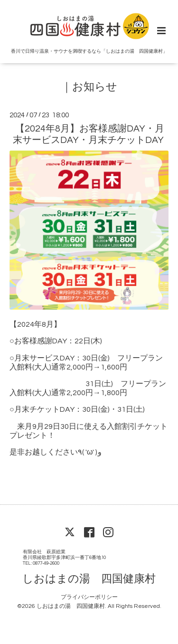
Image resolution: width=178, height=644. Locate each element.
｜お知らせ (89, 87)
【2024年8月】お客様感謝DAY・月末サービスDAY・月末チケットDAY (89, 134)
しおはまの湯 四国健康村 (89, 579)
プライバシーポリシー (89, 597)
